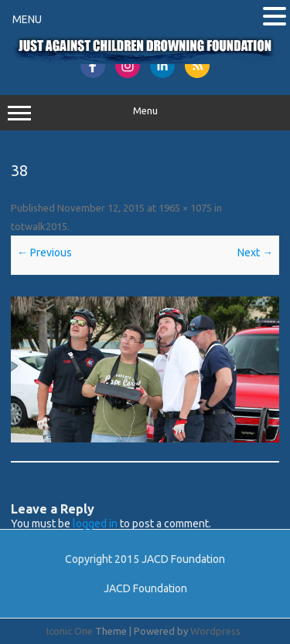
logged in (95, 524)
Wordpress (215, 631)
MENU (27, 19)
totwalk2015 (39, 226)
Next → (255, 253)
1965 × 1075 (185, 208)
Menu (145, 113)
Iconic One (70, 631)
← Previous (44, 253)
